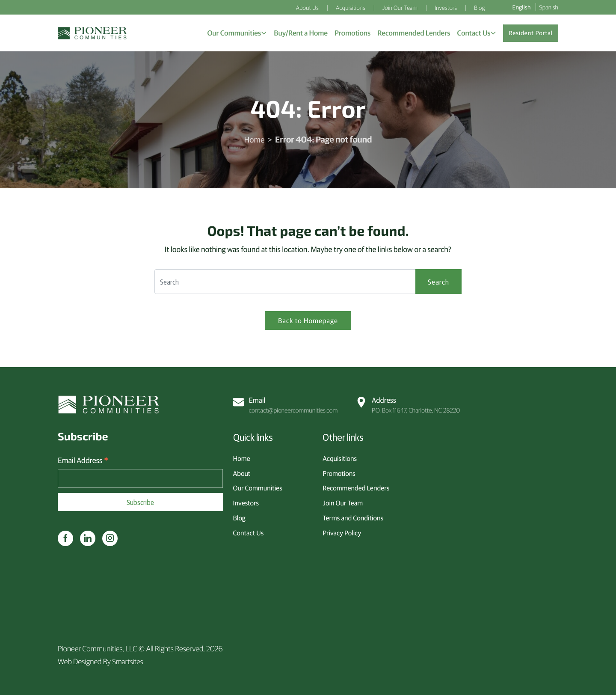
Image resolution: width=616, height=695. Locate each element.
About (242, 472)
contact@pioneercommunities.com (286, 404)
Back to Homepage (308, 323)
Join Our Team (343, 502)
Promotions (339, 472)
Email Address (83, 460)
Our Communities (258, 487)
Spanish (549, 7)
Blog (239, 517)
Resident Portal (531, 34)
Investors (246, 502)
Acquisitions (340, 457)
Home (254, 141)
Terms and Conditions (353, 517)
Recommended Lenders (356, 487)
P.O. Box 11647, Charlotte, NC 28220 (409, 404)
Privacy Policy (342, 532)
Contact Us (249, 532)
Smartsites (128, 661)
